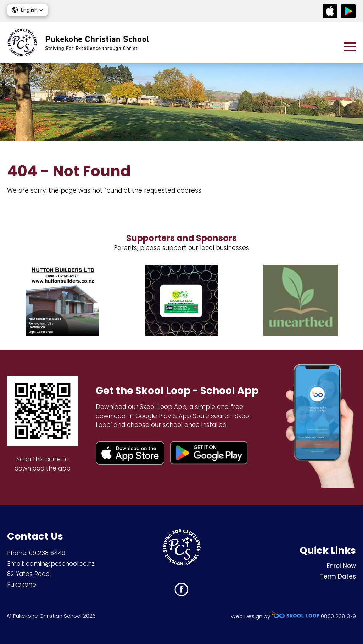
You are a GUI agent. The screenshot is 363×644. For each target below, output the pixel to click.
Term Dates (338, 576)
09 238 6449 (47, 553)
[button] (27, 10)
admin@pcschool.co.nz (60, 564)
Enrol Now (341, 566)
